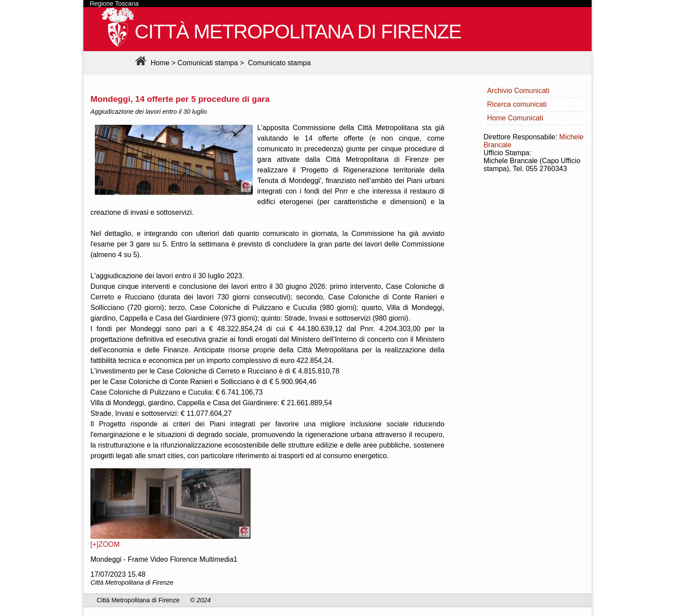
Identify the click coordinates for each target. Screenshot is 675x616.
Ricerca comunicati (517, 104)
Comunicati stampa (208, 63)
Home (151, 63)
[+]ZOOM (105, 544)
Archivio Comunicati (518, 91)
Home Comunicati (515, 118)
